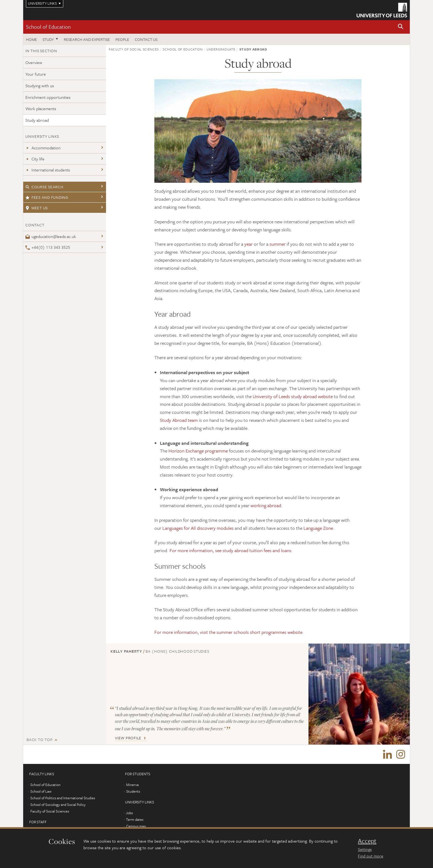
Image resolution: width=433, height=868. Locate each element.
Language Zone (318, 528)
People (122, 39)
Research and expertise (87, 39)
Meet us (37, 208)
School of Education (48, 27)
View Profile (128, 738)
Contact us (146, 39)
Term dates (135, 820)
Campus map (136, 826)
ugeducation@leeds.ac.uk (51, 236)
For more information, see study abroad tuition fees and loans (230, 550)
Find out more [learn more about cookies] (371, 856)
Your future (36, 74)
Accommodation (43, 148)
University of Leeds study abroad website (293, 396)
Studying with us (40, 86)
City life (35, 159)
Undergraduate (221, 49)
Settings (365, 849)
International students (48, 170)
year (249, 244)
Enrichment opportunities (48, 97)
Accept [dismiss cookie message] (367, 841)
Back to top (39, 739)
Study (48, 39)
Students (133, 792)
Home (31, 39)
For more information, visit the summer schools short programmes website (228, 632)
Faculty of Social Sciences (134, 49)
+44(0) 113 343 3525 (48, 247)
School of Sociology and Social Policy (58, 805)
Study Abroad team (179, 420)
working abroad (266, 505)
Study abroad (37, 120)
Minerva (132, 785)
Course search (44, 187)
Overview (34, 62)
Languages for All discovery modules (198, 528)
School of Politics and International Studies (63, 798)
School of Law (41, 792)
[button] (401, 27)
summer (278, 244)
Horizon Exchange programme (198, 451)
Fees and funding (47, 197)
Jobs (129, 813)
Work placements (41, 108)
